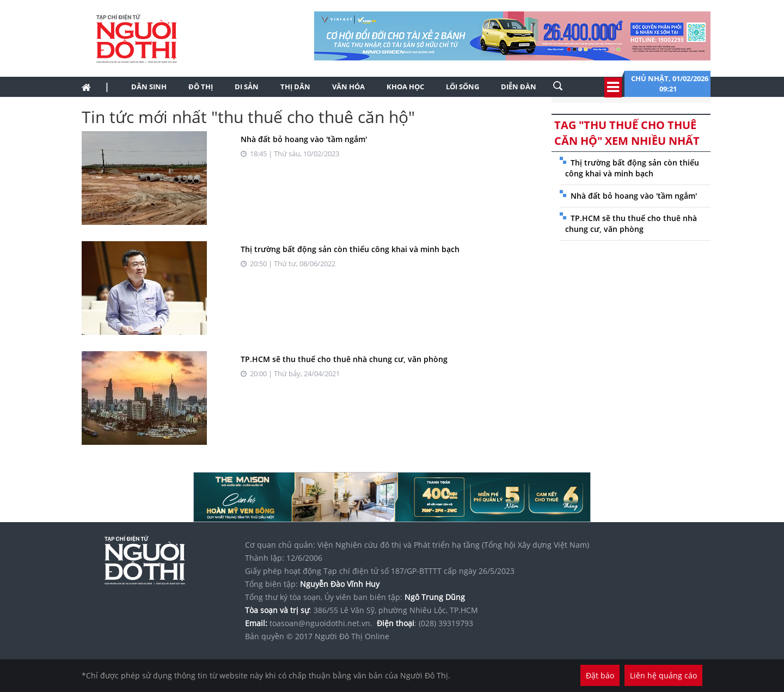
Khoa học (405, 87)
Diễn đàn (519, 87)
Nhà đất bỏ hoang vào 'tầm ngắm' (304, 139)
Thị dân (295, 87)
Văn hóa (348, 87)
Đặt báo (600, 675)
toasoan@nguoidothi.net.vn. (321, 623)
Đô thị (201, 87)
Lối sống (463, 87)
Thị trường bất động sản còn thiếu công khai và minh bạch (350, 249)
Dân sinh (149, 87)
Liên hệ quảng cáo (663, 675)
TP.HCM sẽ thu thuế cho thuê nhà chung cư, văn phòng (344, 359)
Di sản (247, 87)
